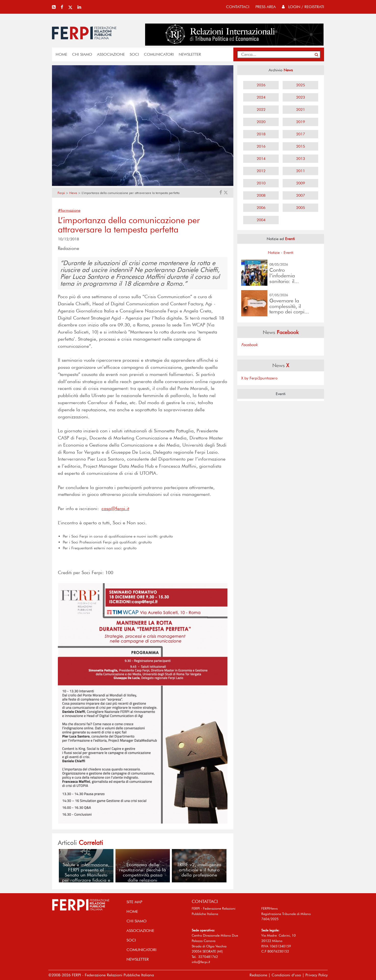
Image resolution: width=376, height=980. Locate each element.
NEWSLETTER (190, 54)
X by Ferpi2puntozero (259, 378)
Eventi (288, 252)
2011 (301, 171)
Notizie (274, 252)
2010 (261, 183)
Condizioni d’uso (286, 975)
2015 (301, 146)
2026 (261, 85)
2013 (301, 159)
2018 (261, 134)
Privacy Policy (317, 975)
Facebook (249, 345)
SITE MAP (134, 902)
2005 (301, 208)
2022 (261, 110)
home (61, 54)
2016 (261, 146)
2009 (301, 183)
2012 (261, 171)
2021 (301, 110)
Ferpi (61, 193)
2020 (261, 122)
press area (266, 7)
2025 (301, 85)
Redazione (258, 975)
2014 (261, 159)
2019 (301, 122)
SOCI (134, 54)
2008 (261, 195)
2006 (261, 208)
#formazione (69, 210)
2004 (261, 220)
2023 (301, 97)
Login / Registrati (303, 7)
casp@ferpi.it (115, 509)
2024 (261, 97)
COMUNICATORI (159, 54)
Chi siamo (82, 54)
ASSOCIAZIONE (111, 54)
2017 (301, 134)
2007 (301, 195)
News (73, 193)
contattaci (238, 7)
